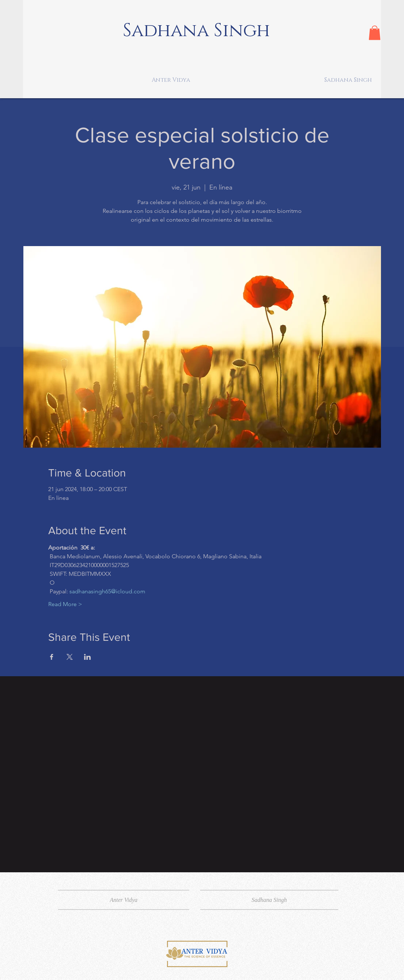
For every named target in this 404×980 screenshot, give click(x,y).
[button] (375, 33)
